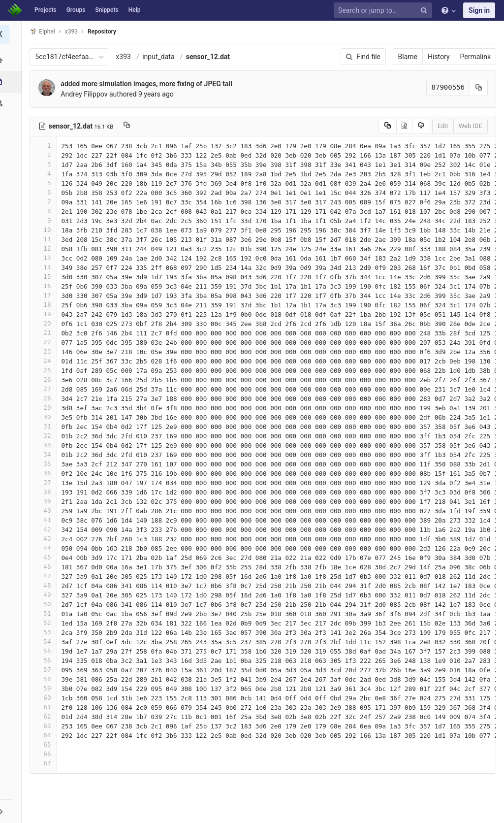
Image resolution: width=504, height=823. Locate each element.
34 (46, 454)
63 (46, 726)
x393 (126, 57)
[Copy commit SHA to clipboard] (479, 87)
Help (135, 10)
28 (46, 398)
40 (46, 510)
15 (46, 277)
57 (46, 670)
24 (46, 361)
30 (46, 417)
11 (46, 239)
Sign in (479, 10)
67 (46, 763)
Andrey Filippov (87, 94)
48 (46, 585)
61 (46, 707)
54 (46, 642)
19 (46, 314)
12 (46, 248)
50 (46, 604)
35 (46, 464)
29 (46, 408)
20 (46, 323)
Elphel (45, 31)
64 (46, 735)
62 (46, 716)
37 (46, 482)
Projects (46, 10)
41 (46, 520)
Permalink (475, 57)
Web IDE (471, 126)
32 (46, 436)
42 (46, 529)
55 (46, 651)
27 (46, 389)
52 (46, 623)
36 (46, 473)
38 (46, 492)
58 (46, 679)
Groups (76, 10)
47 (46, 576)
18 (46, 305)
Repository (105, 32)
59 (46, 688)
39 (46, 501)
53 (46, 632)
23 (46, 351)
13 (46, 258)
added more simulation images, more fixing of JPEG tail (149, 84)
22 (46, 342)
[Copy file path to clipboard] (130, 126)
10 (46, 230)
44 (46, 548)
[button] (12, 811)
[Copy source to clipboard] (388, 126)
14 (46, 267)
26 (46, 379)
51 (46, 613)
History (439, 57)
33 (46, 445)
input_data (161, 57)
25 (46, 370)
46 (46, 567)
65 (46, 744)
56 (46, 660)
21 (46, 333)
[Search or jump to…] (384, 11)
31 (46, 426)
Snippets (107, 10)
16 (46, 286)
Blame (408, 57)
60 (46, 698)
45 (46, 557)
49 (46, 595)
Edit (443, 126)
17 (46, 295)
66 (46, 754)
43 (46, 539)
